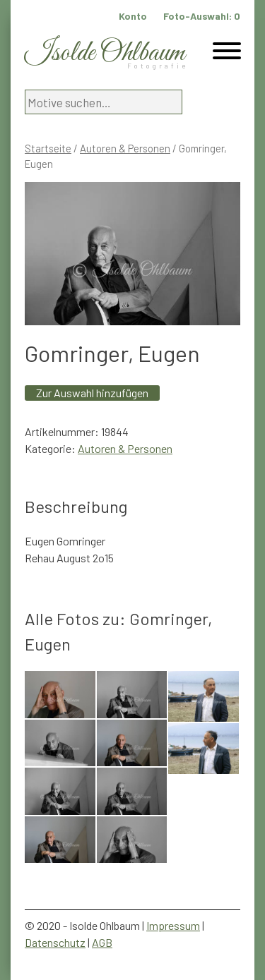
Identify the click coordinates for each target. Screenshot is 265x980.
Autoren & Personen (125, 148)
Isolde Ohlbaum (105, 53)
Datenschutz (55, 942)
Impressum (173, 925)
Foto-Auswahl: (202, 16)
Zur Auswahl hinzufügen (92, 393)
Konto (133, 16)
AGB (102, 942)
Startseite (48, 148)
